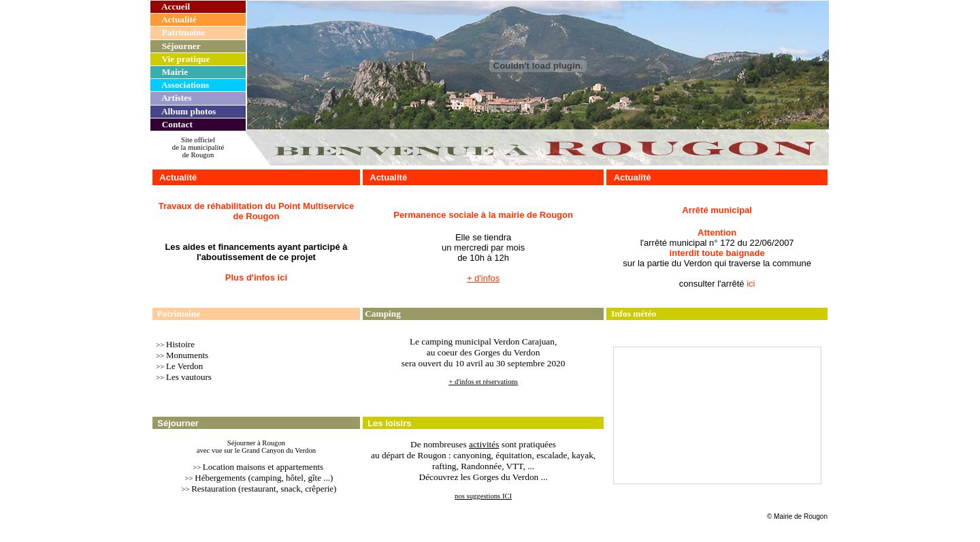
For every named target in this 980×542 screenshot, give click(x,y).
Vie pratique (185, 59)
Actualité (179, 19)
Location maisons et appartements (263, 467)
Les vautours (189, 377)
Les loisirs (389, 423)
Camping (383, 314)
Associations (185, 85)
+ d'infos (483, 278)
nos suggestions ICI (483, 496)
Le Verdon (184, 366)
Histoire (180, 344)
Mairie (175, 72)
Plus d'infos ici (256, 277)
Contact (177, 124)
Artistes (176, 98)
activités (484, 444)
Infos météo (634, 314)
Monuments (187, 355)
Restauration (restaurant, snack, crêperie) (264, 489)
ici (751, 284)
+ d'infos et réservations (483, 382)
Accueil (176, 6)
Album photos (189, 111)
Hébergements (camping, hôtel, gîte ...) (264, 478)
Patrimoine (184, 32)
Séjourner (181, 46)
